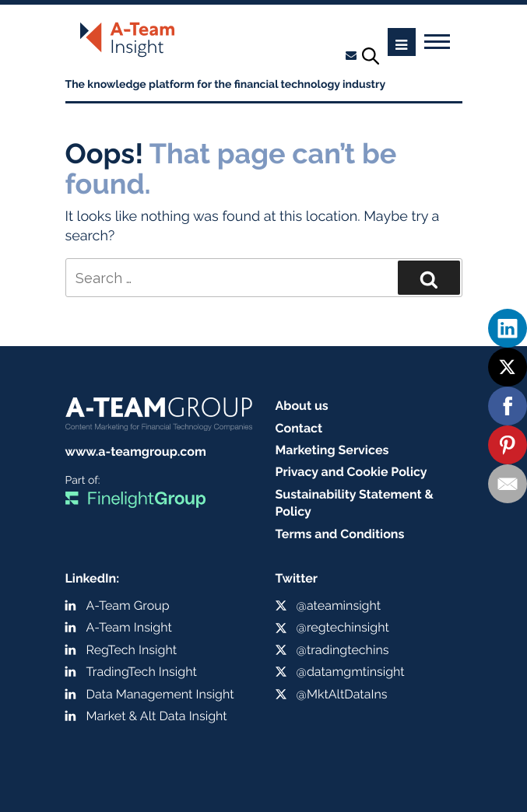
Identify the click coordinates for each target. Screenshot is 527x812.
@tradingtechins (343, 650)
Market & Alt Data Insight (157, 716)
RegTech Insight (132, 650)
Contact (299, 428)
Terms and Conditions (340, 534)
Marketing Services (332, 450)
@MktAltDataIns (342, 694)
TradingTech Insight (142, 672)
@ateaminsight (339, 605)
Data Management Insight (160, 694)
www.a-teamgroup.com (136, 451)
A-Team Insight (129, 627)
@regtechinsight (343, 627)
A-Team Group (128, 605)
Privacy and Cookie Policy (351, 472)
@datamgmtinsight (351, 672)
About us (302, 406)
